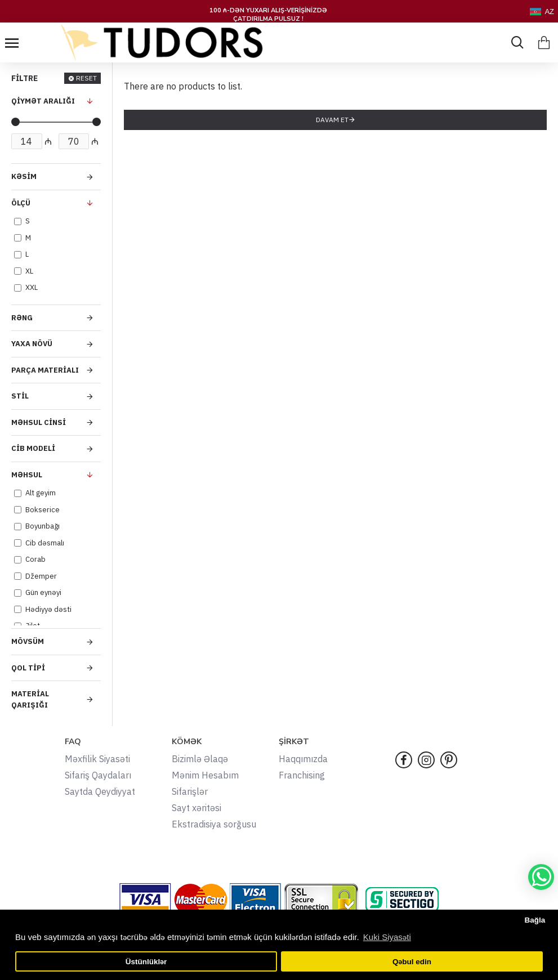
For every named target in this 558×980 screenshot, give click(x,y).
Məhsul (27, 475)
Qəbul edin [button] (412, 962)
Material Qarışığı (30, 699)
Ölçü (21, 203)
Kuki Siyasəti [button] (387, 937)
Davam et (332, 120)
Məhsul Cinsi (39, 422)
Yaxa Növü (32, 344)
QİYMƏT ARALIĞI (43, 101)
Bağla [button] (535, 920)
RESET (86, 78)
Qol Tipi (28, 668)
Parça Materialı (45, 370)
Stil (20, 396)
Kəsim (24, 176)
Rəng (22, 318)
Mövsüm (28, 641)
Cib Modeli (33, 448)
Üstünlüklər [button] (146, 962)
